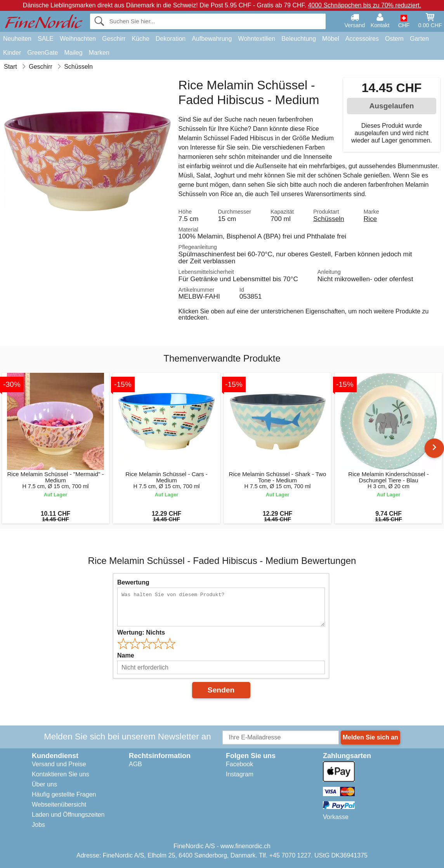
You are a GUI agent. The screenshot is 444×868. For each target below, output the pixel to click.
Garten (419, 39)
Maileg (73, 53)
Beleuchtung (299, 39)
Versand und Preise (59, 764)
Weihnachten (78, 39)
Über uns (44, 784)
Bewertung (133, 582)
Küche (140, 39)
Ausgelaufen (391, 106)
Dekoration (171, 39)
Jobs (38, 825)
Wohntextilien (257, 39)
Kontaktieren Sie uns (61, 774)
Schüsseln (329, 219)
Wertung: (141, 632)
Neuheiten (17, 39)
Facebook (239, 764)
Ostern (394, 39)
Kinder (12, 53)
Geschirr (114, 39)
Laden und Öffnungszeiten (68, 815)
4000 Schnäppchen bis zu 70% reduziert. (364, 5)
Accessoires (362, 39)
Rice (370, 219)
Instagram (240, 774)
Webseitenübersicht (59, 805)
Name (126, 655)
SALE (46, 39)
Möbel (331, 39)
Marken (99, 53)
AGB (135, 764)
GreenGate (42, 53)
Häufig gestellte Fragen (64, 794)
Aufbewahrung (212, 39)
